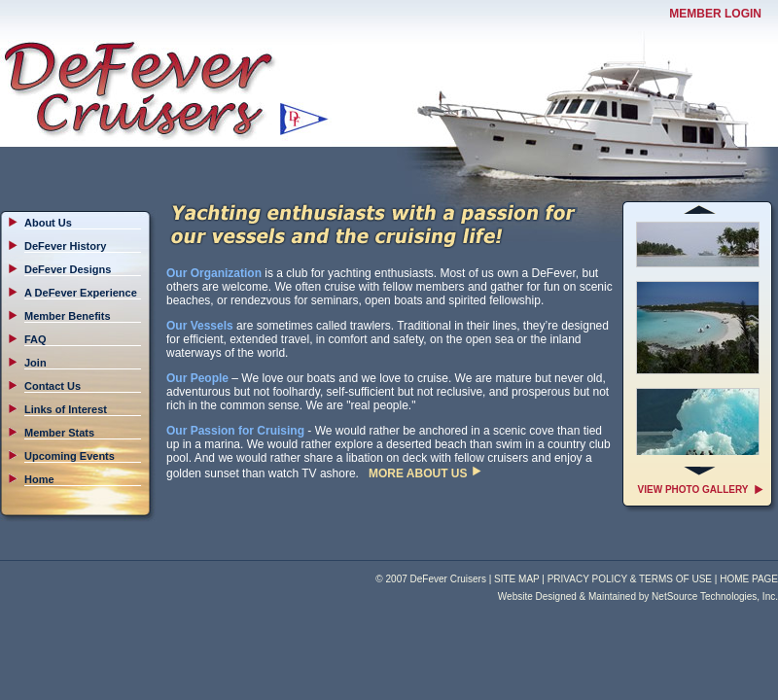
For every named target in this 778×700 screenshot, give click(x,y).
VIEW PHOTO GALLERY (693, 490)
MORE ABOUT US (418, 473)
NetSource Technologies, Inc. (715, 596)
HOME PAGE (749, 579)
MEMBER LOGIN (715, 14)
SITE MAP (517, 579)
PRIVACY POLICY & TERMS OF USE (630, 579)
